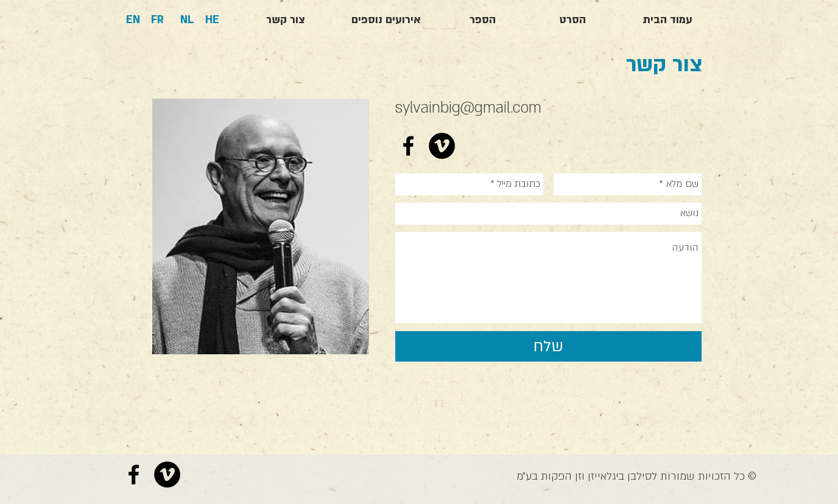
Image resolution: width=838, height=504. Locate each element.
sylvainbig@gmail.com (468, 108)
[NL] (187, 20)
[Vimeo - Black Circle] (442, 146)
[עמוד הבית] (667, 20)
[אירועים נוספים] (386, 20)
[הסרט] (572, 20)
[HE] (212, 20)
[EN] (133, 20)
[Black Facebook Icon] (408, 146)
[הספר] (482, 20)
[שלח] (548, 346)
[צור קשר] (286, 20)
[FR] (157, 20)
